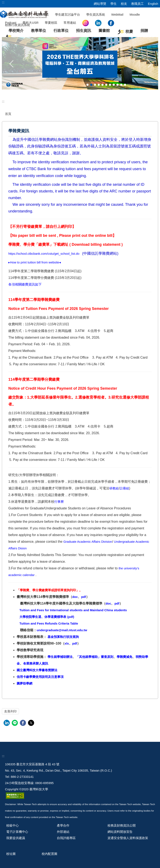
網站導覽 (100, 4)
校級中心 (12, 825)
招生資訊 (84, 31)
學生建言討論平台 (67, 14)
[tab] (87, 85)
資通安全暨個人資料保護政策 (128, 838)
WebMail (117, 14)
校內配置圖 (49, 854)
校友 (124, 4)
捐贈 (144, 31)
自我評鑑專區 (66, 838)
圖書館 (104, 31)
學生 (114, 4)
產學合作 (63, 825)
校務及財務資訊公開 (122, 825)
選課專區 (42, 14)
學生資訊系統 (96, 14)
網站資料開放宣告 (120, 832)
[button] (12, 63)
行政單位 (61, 31)
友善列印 (10, 711)
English (153, 4)
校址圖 (11, 854)
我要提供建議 (16, 838)
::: (3, 2)
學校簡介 (16, 31)
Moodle (135, 14)
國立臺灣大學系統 (17, 14)
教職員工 (137, 4)
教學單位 (39, 31)
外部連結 (63, 832)
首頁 (8, 114)
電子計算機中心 (17, 832)
